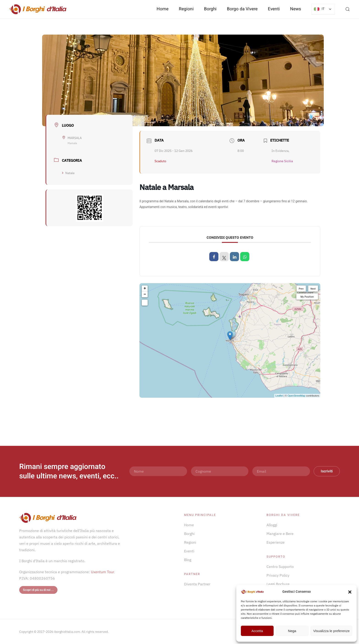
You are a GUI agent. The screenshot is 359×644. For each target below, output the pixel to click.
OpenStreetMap (296, 396)
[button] (350, 592)
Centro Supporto (280, 567)
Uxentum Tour (102, 572)
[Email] (281, 471)
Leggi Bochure (278, 584)
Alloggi (272, 525)
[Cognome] (220, 471)
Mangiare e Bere (280, 534)
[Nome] (158, 471)
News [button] (296, 9)
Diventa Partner (197, 584)
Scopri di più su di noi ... (38, 590)
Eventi (274, 9)
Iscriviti (327, 471)
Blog (188, 560)
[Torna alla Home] (38, 9)
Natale (68, 173)
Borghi (210, 9)
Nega (292, 631)
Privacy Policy (278, 575)
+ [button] (145, 288)
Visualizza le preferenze (331, 631)
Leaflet (279, 396)
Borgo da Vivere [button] (242, 9)
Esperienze (276, 542)
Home (163, 9)
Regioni (190, 542)
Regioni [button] (186, 9)
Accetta (257, 631)
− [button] (145, 294)
